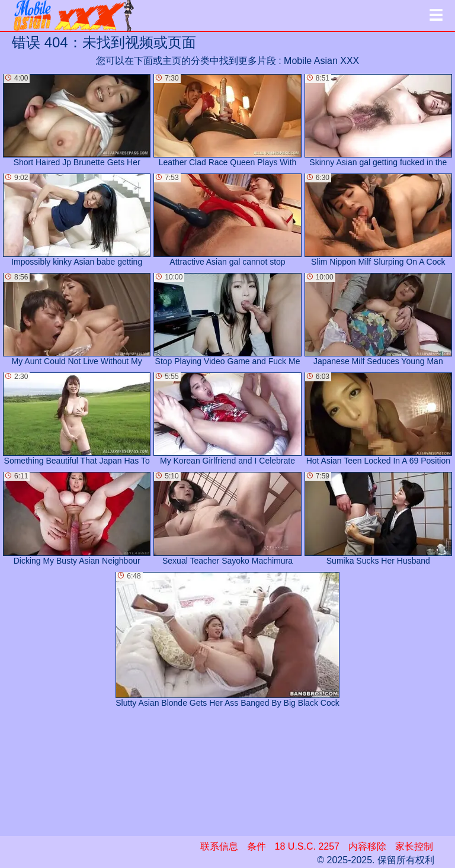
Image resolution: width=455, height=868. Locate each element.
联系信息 (219, 846)
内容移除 (367, 846)
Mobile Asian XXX (321, 61)
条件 (257, 846)
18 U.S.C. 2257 (307, 846)
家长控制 (414, 846)
